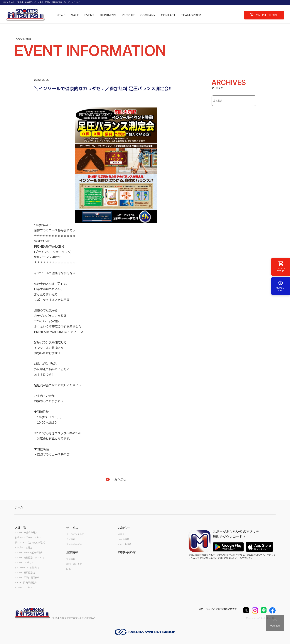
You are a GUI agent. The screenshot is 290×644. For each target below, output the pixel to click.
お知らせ (122, 534)
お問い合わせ (127, 552)
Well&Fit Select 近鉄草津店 (28, 553)
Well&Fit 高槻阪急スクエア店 (29, 558)
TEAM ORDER (191, 15)
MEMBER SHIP (281, 286)
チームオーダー (74, 544)
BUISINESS (108, 15)
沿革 (68, 569)
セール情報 (124, 539)
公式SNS (71, 539)
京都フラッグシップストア (28, 538)
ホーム (19, 508)
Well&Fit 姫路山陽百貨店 (27, 578)
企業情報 (71, 559)
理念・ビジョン (74, 564)
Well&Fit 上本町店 (24, 563)
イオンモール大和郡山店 (27, 568)
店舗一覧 (20, 528)
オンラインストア (23, 588)
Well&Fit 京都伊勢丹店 (26, 533)
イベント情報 (125, 544)
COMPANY (148, 15)
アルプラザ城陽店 (23, 548)
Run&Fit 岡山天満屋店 (26, 583)
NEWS (61, 15)
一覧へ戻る (116, 479)
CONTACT (168, 15)
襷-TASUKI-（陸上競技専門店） (30, 543)
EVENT (89, 15)
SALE (75, 15)
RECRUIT (128, 15)
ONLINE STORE (264, 15)
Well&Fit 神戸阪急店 (25, 573)
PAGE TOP (275, 623)
